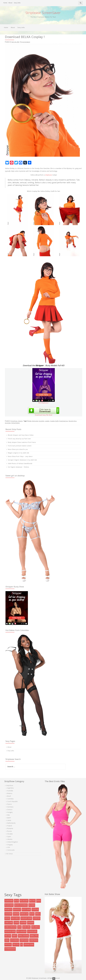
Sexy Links (17, 3)
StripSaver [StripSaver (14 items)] (24, 940)
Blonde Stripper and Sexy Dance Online (21, 435)
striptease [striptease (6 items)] (34, 940)
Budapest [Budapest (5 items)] (17, 910)
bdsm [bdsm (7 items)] (16, 901)
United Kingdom (12, 842)
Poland (10, 826)
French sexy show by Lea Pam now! (19, 439)
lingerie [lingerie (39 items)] (31, 923)
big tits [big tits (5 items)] (32, 901)
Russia (9, 831)
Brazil (9, 796)
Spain (9, 837)
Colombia (10, 799)
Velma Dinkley (16, 423)
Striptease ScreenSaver (43, 13)
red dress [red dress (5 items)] (35, 927)
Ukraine (20, 421)
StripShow (14, 421)
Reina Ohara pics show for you (18, 450)
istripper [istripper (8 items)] (37, 918)
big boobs (35, 421)
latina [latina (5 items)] (16, 923)
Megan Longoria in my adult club (18, 453)
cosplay (47, 421)
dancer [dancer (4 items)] (16, 914)
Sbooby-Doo (73, 421)
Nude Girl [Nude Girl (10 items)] (26, 927)
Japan (9, 818)
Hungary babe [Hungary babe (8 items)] (26, 918)
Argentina (10, 788)
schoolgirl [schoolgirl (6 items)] (32, 931)
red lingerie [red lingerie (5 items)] (21, 931)
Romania (10, 829)
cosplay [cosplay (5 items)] (35, 910)
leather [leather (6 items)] (23, 923)
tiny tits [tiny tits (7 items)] (16, 945)
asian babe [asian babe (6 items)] (9, 901)
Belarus (10, 794)
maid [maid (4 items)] (19, 927)
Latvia (9, 821)
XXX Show (9, 854)
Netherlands (11, 823)
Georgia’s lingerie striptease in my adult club (22, 460)
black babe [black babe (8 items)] (9, 905)
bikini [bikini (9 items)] (39, 901)
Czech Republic (12, 802)
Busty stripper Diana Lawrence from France (22, 443)
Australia (10, 791)
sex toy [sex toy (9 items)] (8, 936)
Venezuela (11, 850)
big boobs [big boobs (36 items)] (24, 901)
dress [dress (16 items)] (38, 914)
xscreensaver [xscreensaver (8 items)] (10, 949)
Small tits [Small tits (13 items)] (34, 936)
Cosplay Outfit (54, 421)
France (9, 804)
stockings (8, 423)
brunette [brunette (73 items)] (8, 910)
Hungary (10, 812)
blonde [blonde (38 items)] (32, 905)
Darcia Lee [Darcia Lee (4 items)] (24, 914)
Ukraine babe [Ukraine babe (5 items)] (29, 945)
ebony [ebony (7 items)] (7, 918)
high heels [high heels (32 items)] (15, 918)
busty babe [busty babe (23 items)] (26, 910)
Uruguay (10, 845)
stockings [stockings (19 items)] (15, 940)
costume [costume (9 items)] (8, 914)
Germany (10, 807)
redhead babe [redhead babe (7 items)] (10, 931)
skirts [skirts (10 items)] (15, 936)
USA (9, 847)
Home (5, 3)
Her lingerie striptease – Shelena (18, 467)
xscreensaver (26, 42)
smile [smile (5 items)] (7, 940)
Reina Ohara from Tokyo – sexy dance (20, 457)
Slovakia (10, 834)
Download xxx (64, 421)
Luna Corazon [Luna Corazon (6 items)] (11, 927)
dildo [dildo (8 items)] (32, 914)
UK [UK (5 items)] (21, 945)
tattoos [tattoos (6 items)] (8, 945)
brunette (41, 421)
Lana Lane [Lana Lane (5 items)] (9, 923)
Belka (30, 421)
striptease (49, 175)
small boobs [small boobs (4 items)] (23, 936)
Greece (10, 810)
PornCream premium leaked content (20, 446)
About (10, 3)
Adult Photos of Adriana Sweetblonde (20, 464)
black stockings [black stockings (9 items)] (21, 905)
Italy (8, 815)
